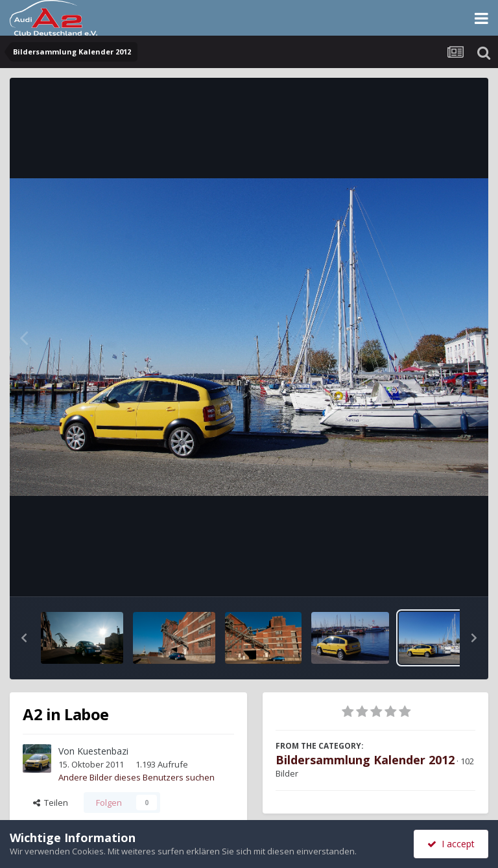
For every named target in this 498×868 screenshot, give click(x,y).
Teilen (51, 803)
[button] (24, 638)
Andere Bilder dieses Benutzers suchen (136, 777)
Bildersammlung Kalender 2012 (365, 760)
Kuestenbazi (103, 751)
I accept (451, 844)
